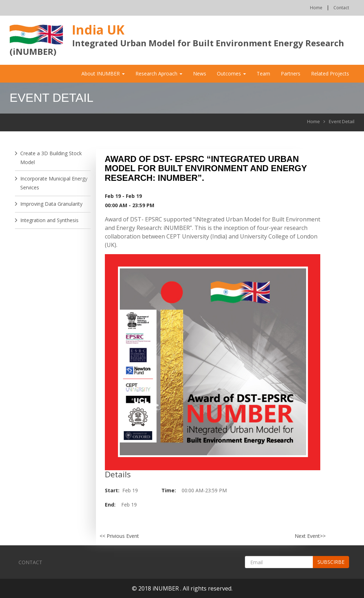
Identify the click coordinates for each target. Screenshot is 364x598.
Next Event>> (310, 536)
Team (263, 74)
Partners (291, 74)
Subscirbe (331, 562)
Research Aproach (159, 74)
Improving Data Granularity (51, 204)
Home (316, 8)
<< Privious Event (119, 536)
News (200, 74)
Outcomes (231, 74)
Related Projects (330, 74)
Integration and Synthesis (49, 220)
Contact (341, 8)
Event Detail (342, 121)
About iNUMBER (103, 74)
